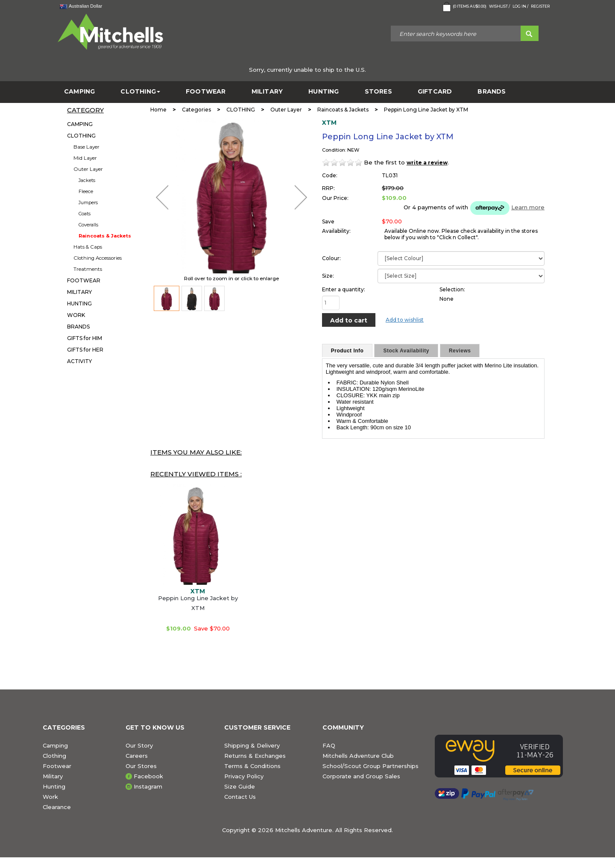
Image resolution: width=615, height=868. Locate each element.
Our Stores (141, 766)
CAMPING (79, 92)
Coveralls (88, 225)
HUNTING (324, 92)
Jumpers (88, 202)
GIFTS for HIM (85, 338)
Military (53, 776)
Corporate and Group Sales (361, 776)
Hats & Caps (88, 247)
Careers (137, 756)
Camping (55, 745)
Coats (85, 214)
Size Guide (240, 786)
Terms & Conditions (252, 766)
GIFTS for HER (85, 350)
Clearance (57, 807)
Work (50, 797)
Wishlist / (499, 6)
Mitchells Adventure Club (358, 756)
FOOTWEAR (206, 92)
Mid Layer (85, 158)
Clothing (54, 756)
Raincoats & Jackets (105, 236)
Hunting (54, 786)
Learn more (528, 207)
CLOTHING (140, 92)
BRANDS (492, 92)
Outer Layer (88, 169)
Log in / (520, 6)
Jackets (87, 180)
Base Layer (86, 147)
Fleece (86, 191)
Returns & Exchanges (255, 756)
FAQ (329, 745)
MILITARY (267, 92)
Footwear (57, 766)
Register (540, 6)
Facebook (148, 776)
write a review (427, 163)
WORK (76, 315)
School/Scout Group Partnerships (370, 766)
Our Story (139, 745)
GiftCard (435, 92)
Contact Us (240, 797)
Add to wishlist (405, 320)
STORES (378, 92)
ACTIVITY (79, 361)
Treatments (88, 269)
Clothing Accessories (98, 258)
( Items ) (464, 7)
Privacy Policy (244, 776)
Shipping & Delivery (252, 745)
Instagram (148, 786)
